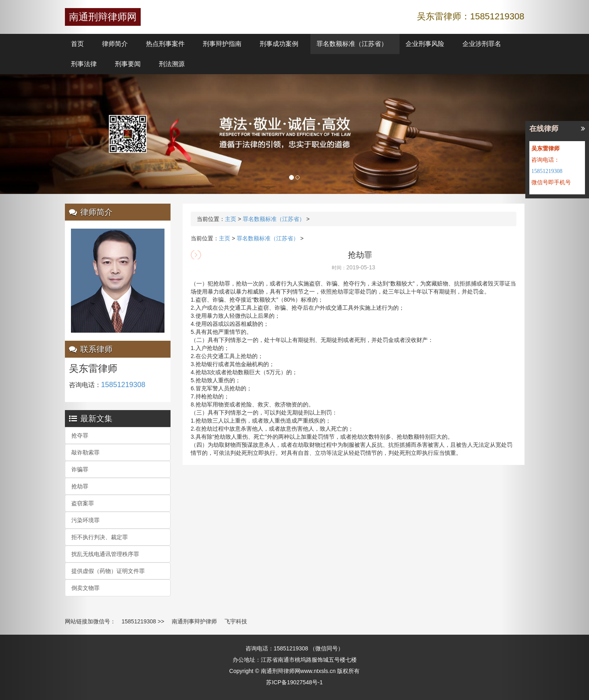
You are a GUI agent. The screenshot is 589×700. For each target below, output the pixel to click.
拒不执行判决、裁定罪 (100, 537)
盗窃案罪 (83, 503)
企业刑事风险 (425, 44)
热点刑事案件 (165, 44)
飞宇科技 (236, 621)
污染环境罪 (85, 520)
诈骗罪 (80, 469)
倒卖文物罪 (85, 588)
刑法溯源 (172, 64)
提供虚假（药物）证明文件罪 (108, 571)
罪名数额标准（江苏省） (352, 44)
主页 (231, 219)
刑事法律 (84, 64)
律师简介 (115, 44)
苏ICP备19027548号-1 (294, 682)
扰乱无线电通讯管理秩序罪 (105, 554)
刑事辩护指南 (222, 44)
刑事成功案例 (279, 44)
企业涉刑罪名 (482, 44)
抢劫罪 (80, 486)
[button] (44, 350)
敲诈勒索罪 (85, 452)
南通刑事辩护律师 (194, 621)
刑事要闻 (128, 64)
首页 (77, 44)
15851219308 (139, 621)
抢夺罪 (80, 435)
